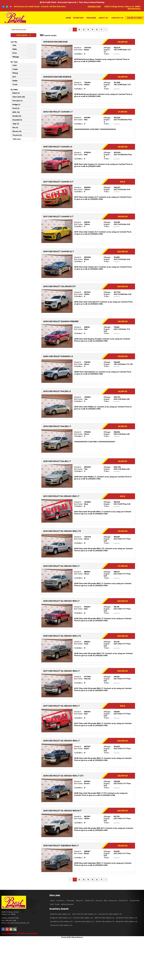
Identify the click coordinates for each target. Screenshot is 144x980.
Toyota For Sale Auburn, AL (61, 925)
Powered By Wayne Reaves (72, 937)
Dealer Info (90, 901)
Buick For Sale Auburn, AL (60, 914)
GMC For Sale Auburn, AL (105, 918)
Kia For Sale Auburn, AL (105, 921)
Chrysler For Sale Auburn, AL (110, 914)
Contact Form (121, 59)
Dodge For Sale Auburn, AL (61, 918)
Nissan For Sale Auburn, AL (127, 921)
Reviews (99, 901)
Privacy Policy (7, 933)
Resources (113, 901)
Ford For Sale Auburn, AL (83, 918)
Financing (70, 901)
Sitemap (34, 933)
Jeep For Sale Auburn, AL (84, 921)
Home (52, 901)
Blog (106, 901)
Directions (26, 933)
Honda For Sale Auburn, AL (127, 918)
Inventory (61, 901)
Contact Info (134, 901)
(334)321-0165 (94, 7)
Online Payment (67, 904)
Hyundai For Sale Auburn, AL (62, 921)
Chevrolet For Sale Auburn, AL (85, 914)
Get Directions (134, 9)
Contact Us (17, 933)
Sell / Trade (55, 904)
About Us (80, 901)
